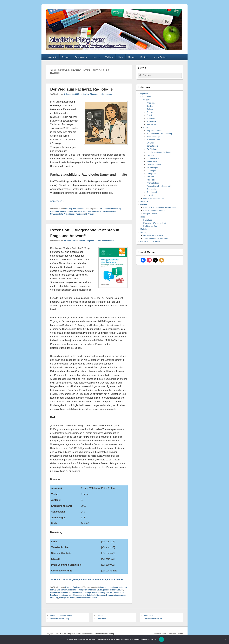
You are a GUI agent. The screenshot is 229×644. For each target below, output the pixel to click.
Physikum (151, 118)
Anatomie (151, 103)
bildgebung (73, 590)
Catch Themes (177, 634)
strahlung (54, 598)
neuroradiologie (94, 211)
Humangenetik (153, 158)
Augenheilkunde (153, 140)
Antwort (90, 214)
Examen (69, 587)
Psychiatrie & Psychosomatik (159, 186)
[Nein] (225, 639)
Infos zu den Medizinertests (155, 211)
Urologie (150, 195)
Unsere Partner (160, 57)
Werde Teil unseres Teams (61, 616)
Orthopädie (151, 174)
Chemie (150, 112)
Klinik (120, 57)
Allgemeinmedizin (154, 131)
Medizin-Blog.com (90, 94)
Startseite (53, 57)
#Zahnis (132, 57)
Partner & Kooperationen (151, 241)
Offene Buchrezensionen (154, 198)
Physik (149, 115)
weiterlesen (57, 201)
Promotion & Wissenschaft (155, 223)
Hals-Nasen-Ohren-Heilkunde (159, 152)
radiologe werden (109, 211)
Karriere (144, 57)
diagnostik (104, 590)
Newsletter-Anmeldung (59, 619)
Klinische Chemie (154, 164)
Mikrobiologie (152, 168)
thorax (72, 598)
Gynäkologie (152, 149)
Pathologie (151, 180)
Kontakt (100, 616)
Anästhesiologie (153, 137)
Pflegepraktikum (150, 214)
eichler (113, 590)
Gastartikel (101, 619)
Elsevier (120, 590)
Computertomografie (87, 590)
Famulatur (148, 220)
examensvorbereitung (59, 593)
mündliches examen (77, 595)
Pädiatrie (150, 177)
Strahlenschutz (57, 214)
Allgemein (144, 94)
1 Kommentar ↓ (107, 94)
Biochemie (151, 106)
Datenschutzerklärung (153, 619)
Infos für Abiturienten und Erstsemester (160, 207)
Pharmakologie (153, 183)
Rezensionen (81, 57)
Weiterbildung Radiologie (74, 214)
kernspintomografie (100, 593)
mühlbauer (63, 595)
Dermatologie (152, 146)
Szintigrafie (64, 598)
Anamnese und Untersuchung (159, 134)
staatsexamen (120, 595)
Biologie (150, 109)
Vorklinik (109, 57)
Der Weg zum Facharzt (75, 209)
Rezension (101, 595)
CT (103, 209)
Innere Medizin (153, 161)
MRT (85, 211)
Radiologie (77, 587)
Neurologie (151, 171)
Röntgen (110, 595)
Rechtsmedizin (153, 192)
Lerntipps (96, 57)
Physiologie (152, 121)
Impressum (148, 616)
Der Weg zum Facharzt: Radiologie (81, 89)
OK (161, 639)
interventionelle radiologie (71, 211)
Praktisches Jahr (150, 226)
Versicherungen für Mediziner (156, 238)
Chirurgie (151, 143)
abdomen (103, 587)
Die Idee (66, 57)
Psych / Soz (152, 124)
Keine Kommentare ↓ (105, 241)
